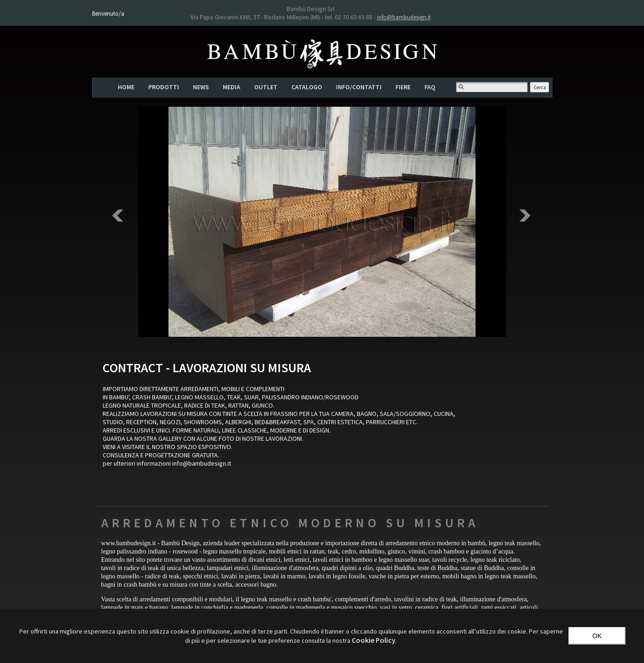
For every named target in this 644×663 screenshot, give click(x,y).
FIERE (403, 87)
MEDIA (232, 87)
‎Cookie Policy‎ (374, 640)
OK (597, 636)
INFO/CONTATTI (359, 87)
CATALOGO (307, 87)
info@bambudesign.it (404, 17)
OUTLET (266, 87)
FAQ (430, 87)
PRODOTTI (164, 87)
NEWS (201, 87)
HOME (126, 87)
